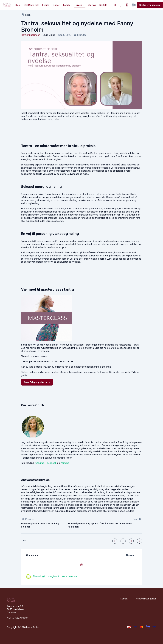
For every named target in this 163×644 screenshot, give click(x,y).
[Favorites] (121, 5)
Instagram (40, 463)
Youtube (65, 463)
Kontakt (124, 599)
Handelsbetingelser (146, 599)
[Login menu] (134, 5)
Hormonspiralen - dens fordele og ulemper (40, 525)
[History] (127, 5)
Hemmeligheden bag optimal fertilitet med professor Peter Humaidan (100, 525)
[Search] (115, 5)
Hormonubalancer (30, 35)
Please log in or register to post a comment (55, 576)
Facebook (51, 463)
